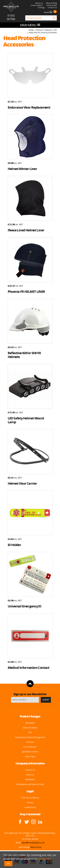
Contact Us (52, 7)
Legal (30, 791)
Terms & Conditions (30, 798)
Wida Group (36, 847)
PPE (55, 30)
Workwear (30, 723)
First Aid (30, 742)
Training (41, 7)
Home (31, 30)
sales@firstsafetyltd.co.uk (33, 843)
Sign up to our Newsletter (30, 694)
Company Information (30, 763)
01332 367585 (11, 17)
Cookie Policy (30, 807)
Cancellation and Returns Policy (30, 784)
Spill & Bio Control (30, 752)
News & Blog (51, 3)
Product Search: (22, 15)
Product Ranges (44, 30)
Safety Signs (30, 756)
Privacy (30, 803)
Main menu (30, 25)
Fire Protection (30, 747)
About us (39, 3)
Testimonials (51, 5)
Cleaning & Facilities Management (30, 737)
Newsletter (30, 780)
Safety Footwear (30, 728)
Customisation (37, 5)
